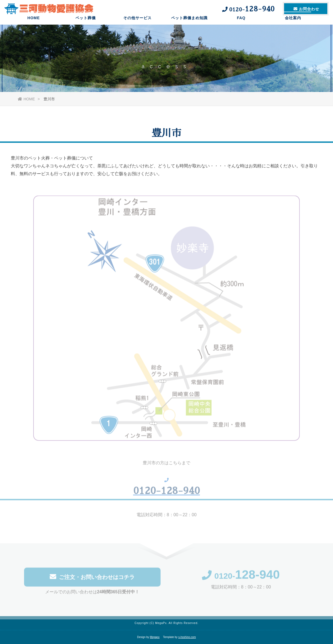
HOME (34, 26)
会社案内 (293, 26)
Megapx (155, 637)
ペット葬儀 (86, 26)
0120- (241, 578)
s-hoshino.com (187, 637)
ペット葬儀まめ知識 (189, 26)
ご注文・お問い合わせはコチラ (92, 578)
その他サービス (137, 26)
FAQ (241, 26)
